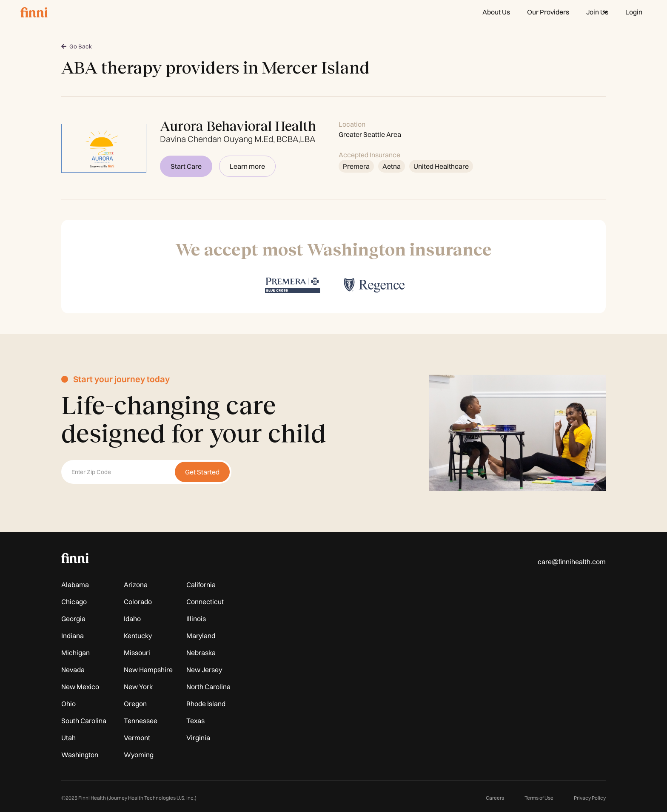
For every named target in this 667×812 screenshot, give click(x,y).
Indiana (73, 636)
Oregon (135, 704)
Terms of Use (539, 798)
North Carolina (208, 687)
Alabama (75, 585)
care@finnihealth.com (572, 562)
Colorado (138, 602)
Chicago (74, 602)
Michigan (76, 653)
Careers (495, 798)
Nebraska (201, 653)
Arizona (136, 585)
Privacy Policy (590, 798)
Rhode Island (206, 704)
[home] (34, 12)
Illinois (196, 619)
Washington (80, 755)
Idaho (132, 619)
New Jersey (204, 670)
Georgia (73, 619)
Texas (195, 721)
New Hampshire (148, 670)
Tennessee (141, 721)
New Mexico (80, 687)
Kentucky (138, 636)
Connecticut (205, 602)
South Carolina (84, 721)
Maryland (201, 636)
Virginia (198, 738)
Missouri (137, 653)
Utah (68, 738)
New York (138, 687)
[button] (597, 12)
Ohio (68, 704)
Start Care (186, 166)
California (201, 585)
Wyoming (139, 755)
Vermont (137, 738)
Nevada (73, 670)
